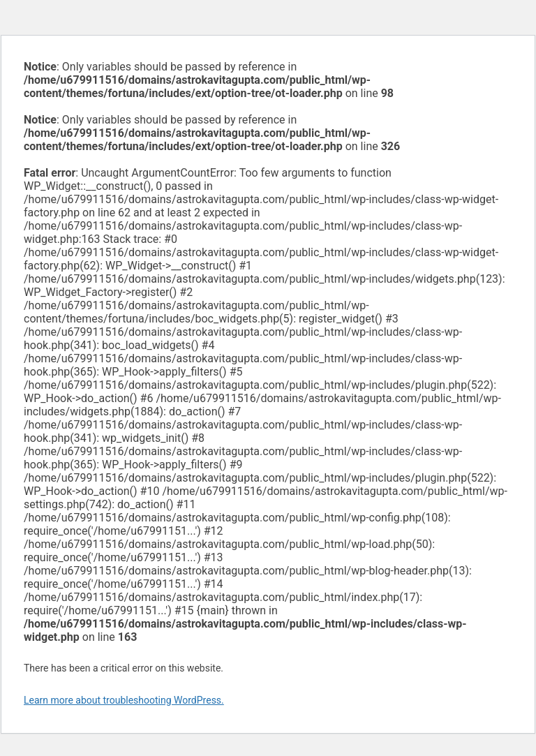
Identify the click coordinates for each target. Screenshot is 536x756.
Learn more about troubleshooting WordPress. (124, 700)
